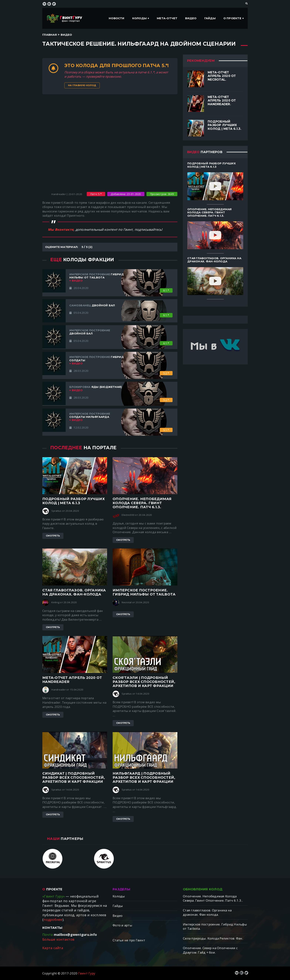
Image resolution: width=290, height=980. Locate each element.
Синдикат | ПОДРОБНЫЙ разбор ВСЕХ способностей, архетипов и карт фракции (74, 777)
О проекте (232, 18)
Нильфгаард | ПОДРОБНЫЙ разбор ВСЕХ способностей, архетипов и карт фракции (144, 777)
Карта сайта (53, 948)
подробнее (53, 920)
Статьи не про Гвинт (129, 940)
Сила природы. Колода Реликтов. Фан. (213, 938)
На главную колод (82, 85)
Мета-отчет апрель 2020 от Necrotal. (222, 76)
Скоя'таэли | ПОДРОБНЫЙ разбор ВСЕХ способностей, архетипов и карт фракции (144, 682)
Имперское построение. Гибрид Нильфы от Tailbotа (144, 592)
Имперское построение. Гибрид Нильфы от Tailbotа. (215, 926)
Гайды (210, 18)
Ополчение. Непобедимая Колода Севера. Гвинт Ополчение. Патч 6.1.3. (142, 503)
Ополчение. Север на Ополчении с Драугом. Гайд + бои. (210, 950)
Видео (191, 18)
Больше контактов (58, 939)
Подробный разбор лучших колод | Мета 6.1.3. (224, 125)
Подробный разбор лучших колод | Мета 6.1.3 (74, 501)
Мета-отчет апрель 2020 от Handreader (72, 680)
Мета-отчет (167, 18)
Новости (117, 18)
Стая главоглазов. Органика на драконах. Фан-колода (74, 592)
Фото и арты (122, 925)
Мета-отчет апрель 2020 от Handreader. (222, 100)
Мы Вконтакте (61, 229)
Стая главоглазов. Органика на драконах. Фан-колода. (207, 912)
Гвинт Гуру (87, 973)
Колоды (139, 18)
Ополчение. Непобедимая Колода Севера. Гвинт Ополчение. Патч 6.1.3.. (213, 898)
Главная (50, 35)
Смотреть (53, 536)
